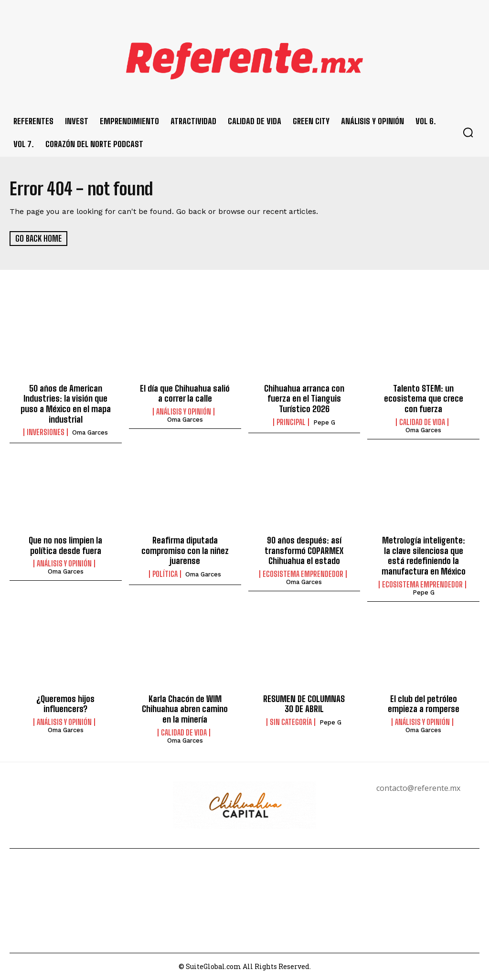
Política (165, 574)
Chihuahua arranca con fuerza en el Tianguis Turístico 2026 (304, 399)
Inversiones (46, 432)
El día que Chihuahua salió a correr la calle (185, 394)
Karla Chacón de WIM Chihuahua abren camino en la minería (185, 708)
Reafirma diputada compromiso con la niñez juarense (185, 550)
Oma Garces (90, 432)
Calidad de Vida (422, 422)
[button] (468, 132)
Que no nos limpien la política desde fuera (66, 545)
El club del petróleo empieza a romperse (423, 703)
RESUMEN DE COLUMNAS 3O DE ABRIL (304, 703)
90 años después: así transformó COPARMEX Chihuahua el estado (304, 550)
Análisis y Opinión (184, 412)
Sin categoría (291, 722)
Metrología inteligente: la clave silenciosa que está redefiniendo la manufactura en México (424, 556)
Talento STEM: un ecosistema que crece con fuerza (424, 399)
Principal (291, 422)
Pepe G (324, 422)
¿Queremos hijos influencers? (65, 703)
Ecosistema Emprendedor (303, 574)
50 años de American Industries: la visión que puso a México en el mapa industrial (65, 404)
